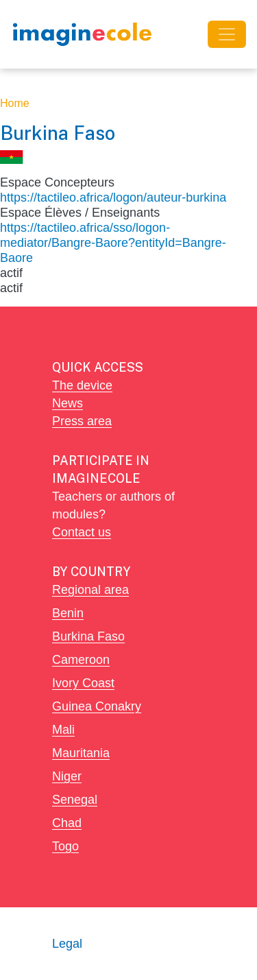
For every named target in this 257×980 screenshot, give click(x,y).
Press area (82, 421)
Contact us (82, 532)
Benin (68, 613)
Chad (67, 823)
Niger (67, 776)
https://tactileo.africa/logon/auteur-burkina (113, 197)
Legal (67, 943)
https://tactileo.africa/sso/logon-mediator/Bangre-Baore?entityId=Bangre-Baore (113, 242)
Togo (65, 846)
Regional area (90, 589)
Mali (63, 729)
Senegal (75, 799)
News (68, 403)
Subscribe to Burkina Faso (5, 301)
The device (82, 385)
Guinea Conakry (97, 706)
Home (15, 103)
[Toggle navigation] (227, 34)
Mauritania (81, 753)
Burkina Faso (88, 636)
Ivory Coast (83, 683)
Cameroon (81, 659)
